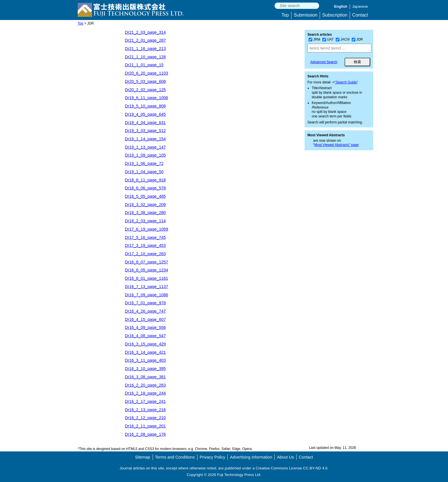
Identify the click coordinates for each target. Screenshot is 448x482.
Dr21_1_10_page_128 (145, 57)
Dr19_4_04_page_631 (145, 123)
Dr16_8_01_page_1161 (146, 278)
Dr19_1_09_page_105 (145, 155)
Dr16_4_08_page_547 (145, 336)
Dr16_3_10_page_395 (145, 369)
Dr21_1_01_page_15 (144, 65)
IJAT (328, 39)
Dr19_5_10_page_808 (145, 106)
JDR (357, 39)
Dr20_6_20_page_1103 (146, 73)
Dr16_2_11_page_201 (145, 426)
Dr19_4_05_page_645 (145, 114)
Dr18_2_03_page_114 (145, 221)
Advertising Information (251, 457)
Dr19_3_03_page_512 (145, 131)
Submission (306, 15)
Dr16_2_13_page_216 (145, 410)
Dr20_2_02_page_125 (145, 90)
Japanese (360, 6)
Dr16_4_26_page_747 (145, 311)
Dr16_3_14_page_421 (145, 352)
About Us (285, 457)
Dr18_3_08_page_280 (145, 213)
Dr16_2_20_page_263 (145, 385)
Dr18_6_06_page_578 (145, 188)
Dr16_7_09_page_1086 (146, 295)
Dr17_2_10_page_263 (145, 254)
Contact (360, 15)
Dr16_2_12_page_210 (145, 418)
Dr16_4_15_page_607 (145, 319)
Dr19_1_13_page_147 (145, 147)
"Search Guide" (346, 82)
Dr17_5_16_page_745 (145, 237)
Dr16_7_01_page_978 (145, 303)
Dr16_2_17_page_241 (145, 401)
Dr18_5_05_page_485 (145, 196)
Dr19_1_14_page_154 (145, 139)
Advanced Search (324, 62)
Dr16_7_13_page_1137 (146, 287)
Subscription (335, 15)
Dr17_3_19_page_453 (145, 245)
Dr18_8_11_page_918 (145, 180)
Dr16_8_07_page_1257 (146, 262)
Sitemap (143, 457)
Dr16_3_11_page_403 (145, 360)
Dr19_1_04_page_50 (144, 172)
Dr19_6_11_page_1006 (146, 98)
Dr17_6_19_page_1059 (146, 229)
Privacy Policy (213, 457)
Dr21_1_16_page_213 (145, 49)
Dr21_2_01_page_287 (145, 40)
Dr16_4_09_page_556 (145, 327)
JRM (314, 39)
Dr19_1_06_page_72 (144, 163)
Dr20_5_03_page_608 (145, 81)
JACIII (343, 39)
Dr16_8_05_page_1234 (146, 270)
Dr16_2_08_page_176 (145, 434)
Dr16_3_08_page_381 (145, 377)
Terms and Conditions (175, 457)
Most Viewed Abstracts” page (336, 145)
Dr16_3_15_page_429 (145, 344)
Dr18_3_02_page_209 (145, 205)
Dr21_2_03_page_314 (145, 32)
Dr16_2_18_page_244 (145, 393)
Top (285, 15)
